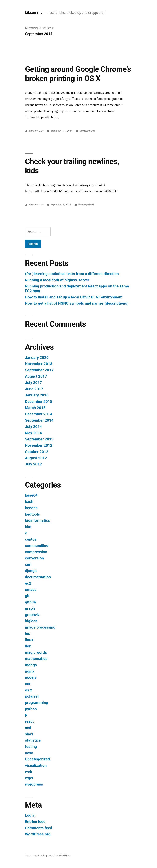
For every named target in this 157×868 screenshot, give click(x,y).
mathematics (36, 659)
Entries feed (35, 822)
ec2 (28, 583)
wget (29, 778)
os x (28, 690)
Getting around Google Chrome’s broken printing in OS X (78, 74)
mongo (31, 665)
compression (36, 552)
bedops (31, 508)
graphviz (32, 615)
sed (28, 728)
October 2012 (37, 452)
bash (29, 502)
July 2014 (33, 427)
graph (30, 608)
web (28, 772)
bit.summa (34, 12)
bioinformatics (37, 520)
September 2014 (39, 420)
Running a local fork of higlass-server (57, 280)
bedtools (32, 514)
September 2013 (39, 439)
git (27, 596)
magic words (36, 652)
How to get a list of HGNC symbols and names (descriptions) (77, 303)
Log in (30, 815)
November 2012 (39, 445)
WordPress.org (38, 834)
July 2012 (33, 464)
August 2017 (36, 376)
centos (31, 539)
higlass (31, 621)
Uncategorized (87, 131)
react (29, 721)
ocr (28, 684)
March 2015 (35, 408)
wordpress (34, 784)
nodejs (31, 677)
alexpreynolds (36, 131)
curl (28, 564)
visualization (36, 765)
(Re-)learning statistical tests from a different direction (72, 274)
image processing (40, 627)
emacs (31, 590)
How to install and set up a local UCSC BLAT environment (74, 297)
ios (28, 634)
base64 (31, 495)
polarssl (32, 696)
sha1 (29, 734)
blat (28, 527)
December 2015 (39, 402)
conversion (34, 558)
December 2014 (39, 414)
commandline (37, 546)
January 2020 (37, 357)
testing (31, 747)
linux (29, 640)
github (30, 602)
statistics (33, 740)
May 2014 (33, 433)
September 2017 (39, 370)
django (31, 571)
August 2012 (36, 458)
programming (37, 703)
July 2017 (33, 383)
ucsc (29, 753)
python (31, 709)
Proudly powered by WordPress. (54, 856)
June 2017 (34, 389)
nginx (30, 671)
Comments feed (39, 828)
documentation (38, 577)
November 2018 (39, 364)
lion (28, 646)
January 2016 (37, 395)
